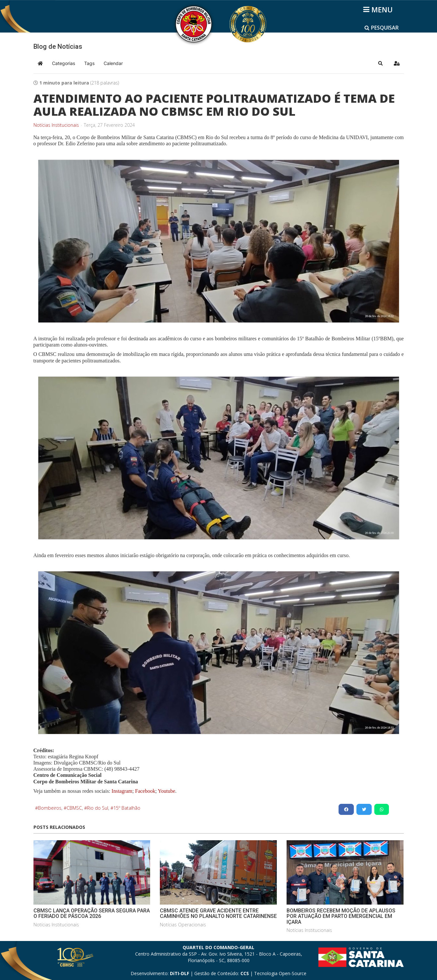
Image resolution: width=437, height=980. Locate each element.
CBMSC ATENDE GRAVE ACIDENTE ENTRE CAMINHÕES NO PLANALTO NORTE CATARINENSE (218, 914)
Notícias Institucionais (56, 125)
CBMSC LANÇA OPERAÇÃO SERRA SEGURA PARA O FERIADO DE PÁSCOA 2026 (92, 914)
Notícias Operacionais (183, 925)
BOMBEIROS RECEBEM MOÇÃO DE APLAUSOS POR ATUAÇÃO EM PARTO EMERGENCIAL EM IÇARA (341, 916)
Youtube (166, 791)
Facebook (145, 791)
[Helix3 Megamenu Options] (379, 9)
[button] (380, 63)
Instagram (122, 791)
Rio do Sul (98, 808)
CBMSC (74, 808)
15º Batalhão (127, 808)
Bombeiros (50, 808)
